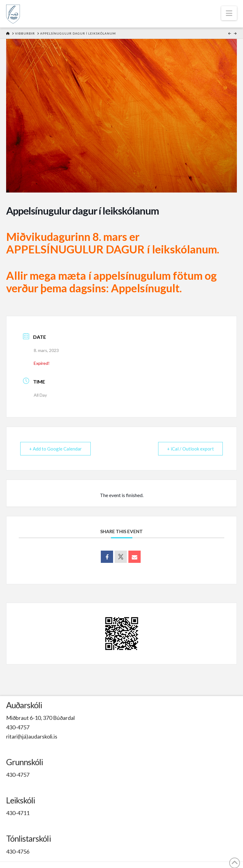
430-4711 (18, 813)
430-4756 (18, 851)
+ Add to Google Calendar (55, 449)
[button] (229, 13)
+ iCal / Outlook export (190, 449)
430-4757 (18, 727)
